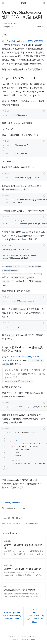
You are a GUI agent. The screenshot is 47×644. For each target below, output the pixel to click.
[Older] (12, 616)
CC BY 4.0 (25, 523)
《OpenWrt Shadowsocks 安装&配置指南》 (24, 41)
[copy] (44, 111)
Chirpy (21, 639)
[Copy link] (20, 518)
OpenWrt (22, 508)
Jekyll (33, 639)
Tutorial (8, 503)
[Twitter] (9, 518)
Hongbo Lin (9, 27)
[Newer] (35, 616)
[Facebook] (13, 518)
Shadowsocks (16, 503)
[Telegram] (17, 518)
